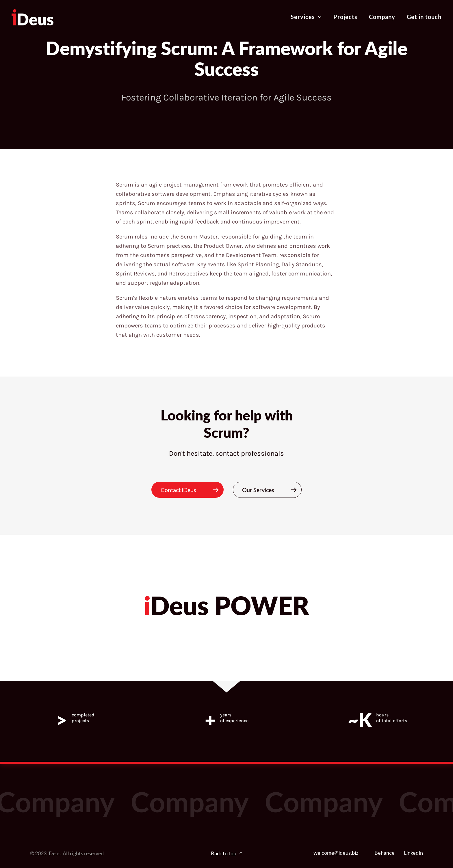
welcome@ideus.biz (336, 853)
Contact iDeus (192, 490)
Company (382, 17)
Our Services (272, 490)
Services (306, 17)
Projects (345, 17)
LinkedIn (413, 853)
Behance (385, 853)
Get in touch (424, 17)
